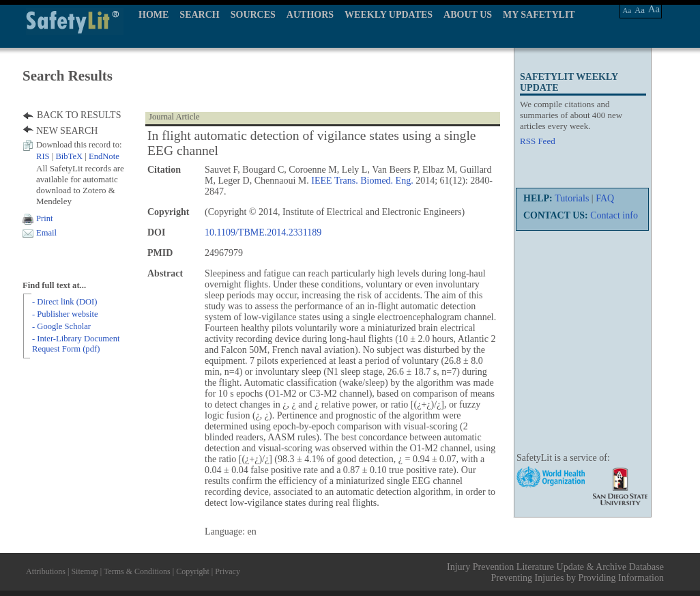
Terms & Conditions (137, 571)
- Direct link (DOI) (64, 302)
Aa (627, 10)
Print (45, 218)
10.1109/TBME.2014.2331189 (263, 232)
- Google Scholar (61, 326)
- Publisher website (65, 314)
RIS (43, 156)
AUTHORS (310, 15)
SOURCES (253, 15)
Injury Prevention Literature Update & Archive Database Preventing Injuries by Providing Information (555, 572)
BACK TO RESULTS (79, 115)
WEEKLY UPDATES (389, 15)
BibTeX (69, 156)
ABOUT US (468, 15)
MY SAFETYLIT (539, 15)
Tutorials (572, 198)
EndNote (104, 156)
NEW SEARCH (67, 131)
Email (46, 233)
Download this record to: (79, 145)
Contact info (614, 215)
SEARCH (199, 15)
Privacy (228, 571)
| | (78, 156)
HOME (154, 15)
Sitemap (84, 571)
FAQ (605, 198)
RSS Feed (538, 141)
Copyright (193, 571)
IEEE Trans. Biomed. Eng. (362, 181)
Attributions (46, 571)
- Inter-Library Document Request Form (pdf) (76, 344)
